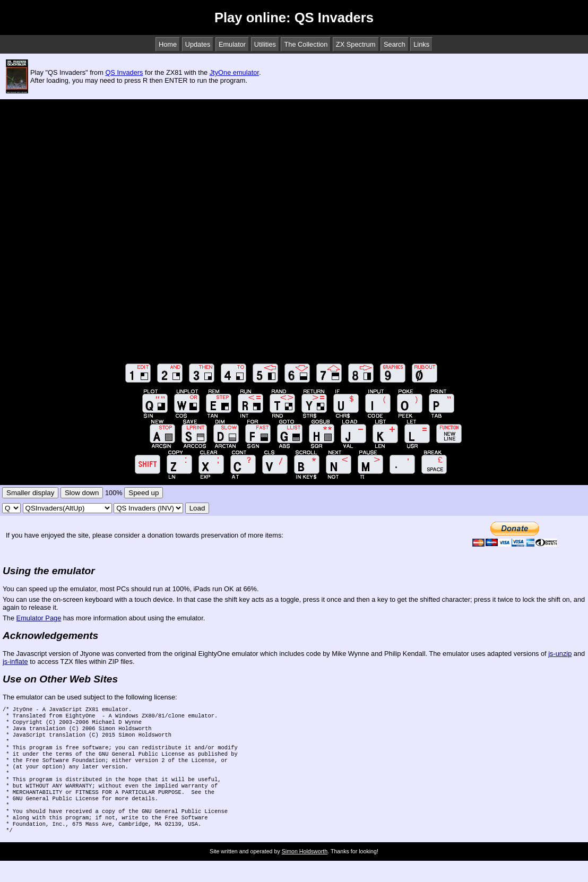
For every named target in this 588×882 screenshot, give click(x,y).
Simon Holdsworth (305, 872)
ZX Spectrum (356, 44)
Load (197, 508)
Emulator (232, 44)
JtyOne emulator (234, 72)
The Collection (306, 44)
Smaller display (30, 493)
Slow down (82, 493)
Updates (198, 44)
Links (421, 44)
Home (168, 44)
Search (395, 44)
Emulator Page (39, 618)
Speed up (144, 493)
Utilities (265, 44)
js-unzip (560, 654)
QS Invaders (124, 72)
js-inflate (15, 661)
